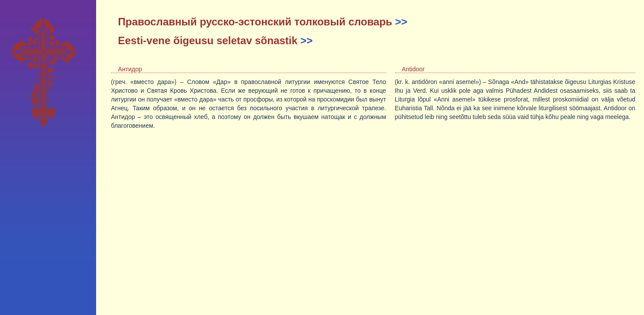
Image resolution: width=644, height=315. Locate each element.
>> (401, 22)
